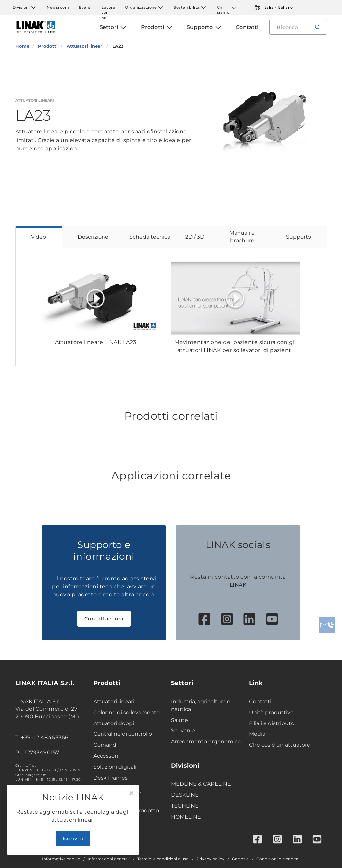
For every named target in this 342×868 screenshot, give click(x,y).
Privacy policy (210, 859)
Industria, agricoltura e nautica (201, 705)
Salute (180, 720)
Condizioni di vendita (277, 859)
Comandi (105, 745)
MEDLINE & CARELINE (201, 784)
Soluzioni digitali (115, 767)
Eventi (85, 7)
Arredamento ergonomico (206, 742)
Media (257, 734)
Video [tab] (38, 237)
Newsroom (58, 7)
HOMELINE (186, 817)
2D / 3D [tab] (195, 237)
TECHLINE (185, 806)
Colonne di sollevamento (126, 712)
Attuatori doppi (114, 723)
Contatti (260, 701)
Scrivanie (183, 731)
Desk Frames (110, 778)
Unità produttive (271, 712)
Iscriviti (73, 839)
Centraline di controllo (123, 734)
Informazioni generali (109, 859)
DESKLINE (185, 795)
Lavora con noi (108, 7)
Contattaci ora (104, 619)
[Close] (131, 793)
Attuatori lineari (114, 701)
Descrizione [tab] (93, 237)
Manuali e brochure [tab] (242, 237)
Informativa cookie (61, 859)
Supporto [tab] (299, 237)
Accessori (106, 756)
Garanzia (240, 859)
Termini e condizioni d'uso (163, 859)
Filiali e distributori (273, 723)
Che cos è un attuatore (280, 745)
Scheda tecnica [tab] (150, 237)
